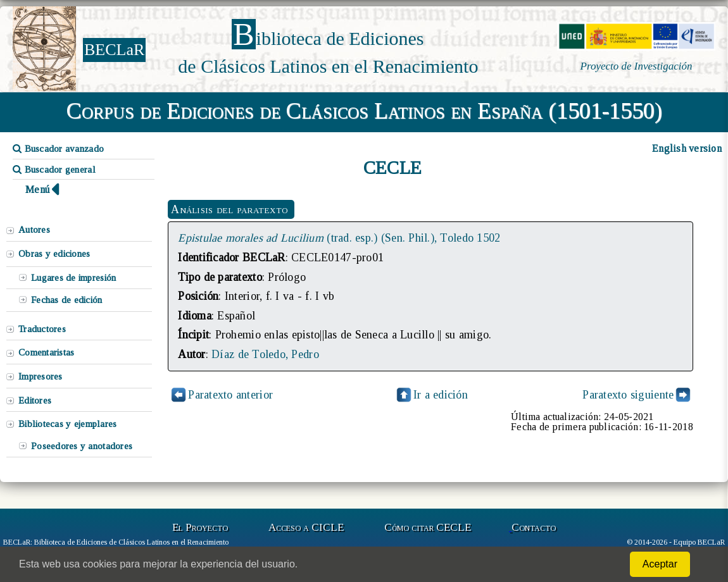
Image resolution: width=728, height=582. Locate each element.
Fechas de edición (67, 300)
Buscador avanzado (58, 149)
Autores (34, 230)
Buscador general (54, 170)
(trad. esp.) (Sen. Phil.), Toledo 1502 (339, 238)
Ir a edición (431, 395)
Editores (35, 400)
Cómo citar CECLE (428, 527)
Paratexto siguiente (628, 395)
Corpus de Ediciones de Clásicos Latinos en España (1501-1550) (364, 111)
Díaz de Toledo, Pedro (265, 354)
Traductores (42, 329)
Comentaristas (46, 352)
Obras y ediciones (54, 254)
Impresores (41, 376)
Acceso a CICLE (306, 527)
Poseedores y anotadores (82, 446)
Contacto (534, 527)
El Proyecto (200, 527)
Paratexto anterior (230, 395)
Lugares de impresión (73, 278)
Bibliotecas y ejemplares (67, 424)
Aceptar (660, 564)
